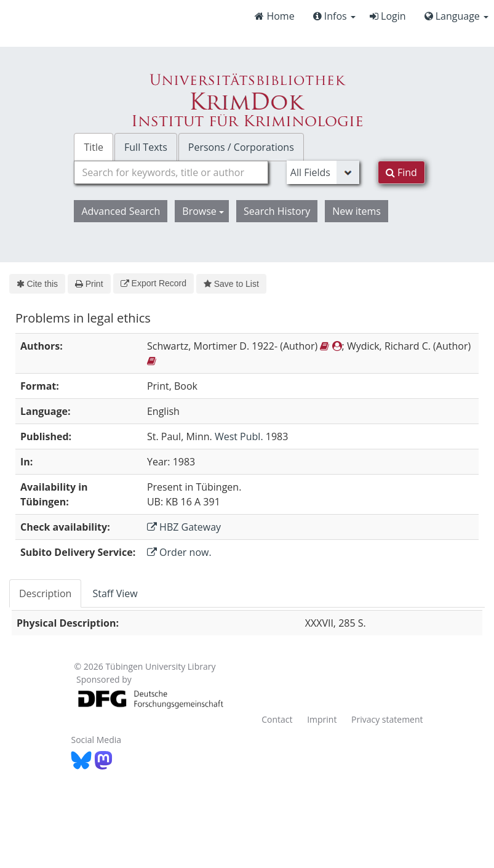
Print (89, 284)
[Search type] (323, 172)
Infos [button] (334, 16)
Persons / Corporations (241, 147)
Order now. (179, 552)
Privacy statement (387, 719)
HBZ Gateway (184, 527)
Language (456, 16)
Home (274, 16)
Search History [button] (277, 211)
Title (94, 147)
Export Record (153, 283)
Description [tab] (45, 593)
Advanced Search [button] (121, 211)
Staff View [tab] (115, 593)
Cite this (37, 284)
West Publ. (239, 436)
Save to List (231, 284)
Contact (277, 719)
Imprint (322, 719)
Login (388, 16)
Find (401, 172)
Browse (203, 211)
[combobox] (171, 172)
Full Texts (146, 147)
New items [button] (357, 211)
